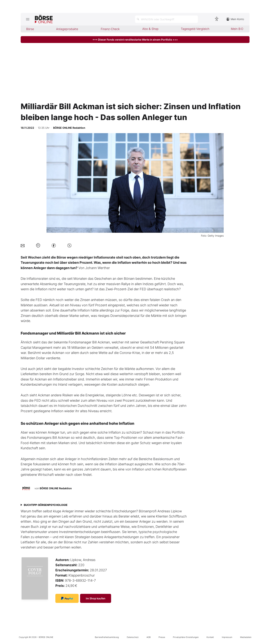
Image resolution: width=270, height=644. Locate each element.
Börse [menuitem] (30, 29)
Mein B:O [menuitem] (237, 29)
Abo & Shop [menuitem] (150, 29)
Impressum (227, 637)
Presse (162, 637)
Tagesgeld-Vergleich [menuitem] (195, 29)
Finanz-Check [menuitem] (110, 29)
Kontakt (210, 637)
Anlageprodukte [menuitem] (67, 29)
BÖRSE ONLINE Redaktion (56, 488)
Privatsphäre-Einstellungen (186, 637)
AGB (149, 637)
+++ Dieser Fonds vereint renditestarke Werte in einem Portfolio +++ (135, 40)
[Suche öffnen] (166, 19)
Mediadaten (246, 637)
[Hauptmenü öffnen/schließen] (28, 19)
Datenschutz (133, 637)
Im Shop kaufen (96, 598)
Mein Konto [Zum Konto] (235, 19)
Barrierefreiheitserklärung (107, 637)
